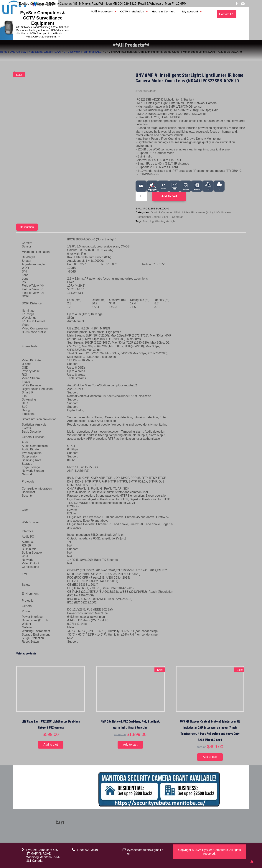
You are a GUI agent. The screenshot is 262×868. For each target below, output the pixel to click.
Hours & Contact (162, 14)
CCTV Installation (134, 14)
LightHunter (157, 221)
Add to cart (169, 196)
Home (4, 52)
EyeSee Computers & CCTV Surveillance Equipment (43, 18)
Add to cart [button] (51, 745)
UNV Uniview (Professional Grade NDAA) (36, 52)
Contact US (227, 14)
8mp (146, 221)
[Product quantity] (141, 196)
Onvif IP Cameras (162, 212)
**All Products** (107, 14)
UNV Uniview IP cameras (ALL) (83, 52)
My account (186, 14)
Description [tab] (27, 227)
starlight (171, 221)
